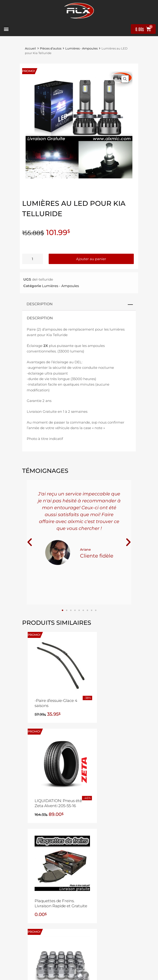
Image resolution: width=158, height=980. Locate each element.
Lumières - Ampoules (81, 48)
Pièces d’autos (51, 48)
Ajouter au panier (91, 259)
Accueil (30, 48)
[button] (6, 29)
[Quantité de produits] (33, 259)
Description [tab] (40, 304)
